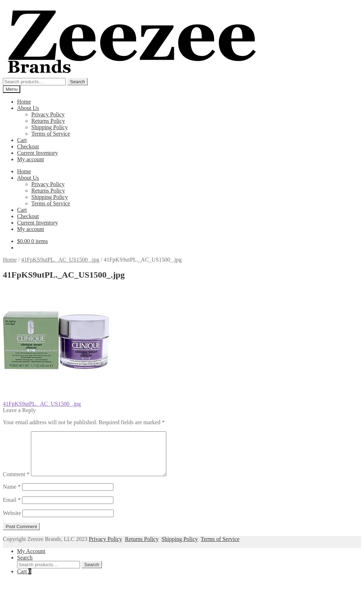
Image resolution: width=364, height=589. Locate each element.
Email (12, 508)
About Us (28, 108)
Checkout (28, 146)
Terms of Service (51, 134)
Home (24, 102)
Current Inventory (38, 153)
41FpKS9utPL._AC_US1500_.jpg (60, 260)
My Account (31, 560)
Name (12, 495)
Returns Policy (48, 121)
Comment (16, 483)
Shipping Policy (50, 127)
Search (77, 82)
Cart (22, 140)
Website (12, 522)
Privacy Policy (48, 114)
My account (31, 159)
